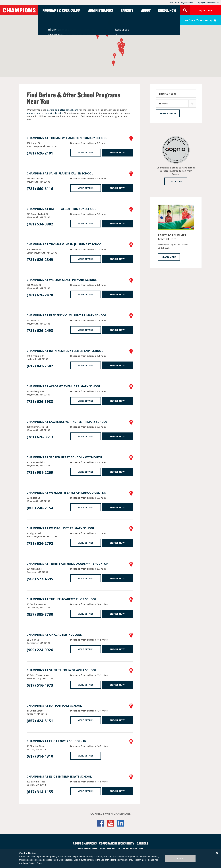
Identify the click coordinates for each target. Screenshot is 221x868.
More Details (86, 153)
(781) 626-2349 (40, 259)
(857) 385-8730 (40, 614)
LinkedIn (121, 823)
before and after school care (62, 110)
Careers (142, 843)
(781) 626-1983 (40, 401)
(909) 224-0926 (40, 650)
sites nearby (198, 20)
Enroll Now (167, 10)
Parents (127, 10)
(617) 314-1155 (40, 792)
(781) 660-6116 (40, 189)
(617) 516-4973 (40, 685)
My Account (205, 10)
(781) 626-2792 (40, 543)
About (146, 10)
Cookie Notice (66, 860)
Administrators (101, 10)
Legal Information (130, 849)
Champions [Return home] (19, 10)
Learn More (176, 181)
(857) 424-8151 (40, 721)
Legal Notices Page (32, 863)
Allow (180, 859)
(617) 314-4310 (40, 756)
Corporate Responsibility (117, 843)
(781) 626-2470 (40, 295)
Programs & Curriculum (61, 10)
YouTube (110, 823)
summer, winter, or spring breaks (45, 113)
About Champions (85, 843)
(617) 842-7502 (40, 366)
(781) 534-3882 (40, 224)
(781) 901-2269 (40, 472)
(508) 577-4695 (40, 579)
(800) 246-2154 (40, 508)
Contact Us (108, 849)
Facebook (100, 823)
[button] (122, 53)
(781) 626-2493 (40, 330)
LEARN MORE (169, 257)
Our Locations (88, 849)
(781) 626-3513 (40, 437)
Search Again (168, 113)
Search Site (185, 10)
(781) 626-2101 (40, 153)
